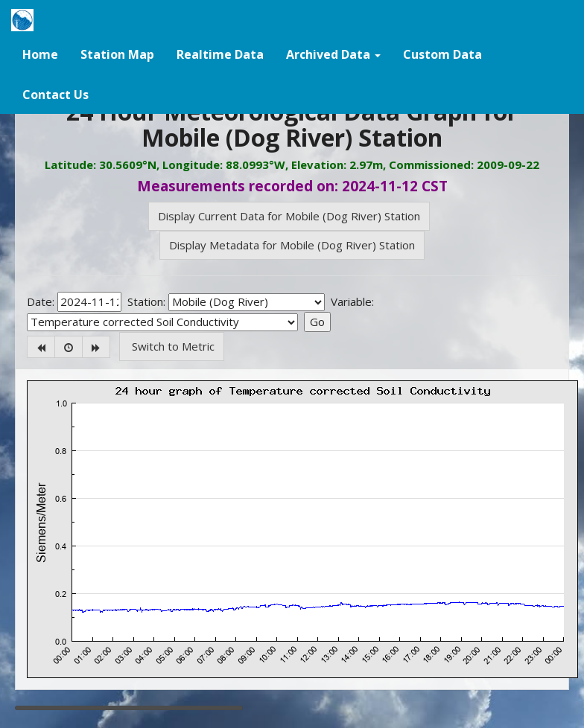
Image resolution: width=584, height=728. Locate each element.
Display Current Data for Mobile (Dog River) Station (289, 216)
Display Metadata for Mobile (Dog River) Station (292, 245)
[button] (333, 54)
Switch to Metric (172, 346)
